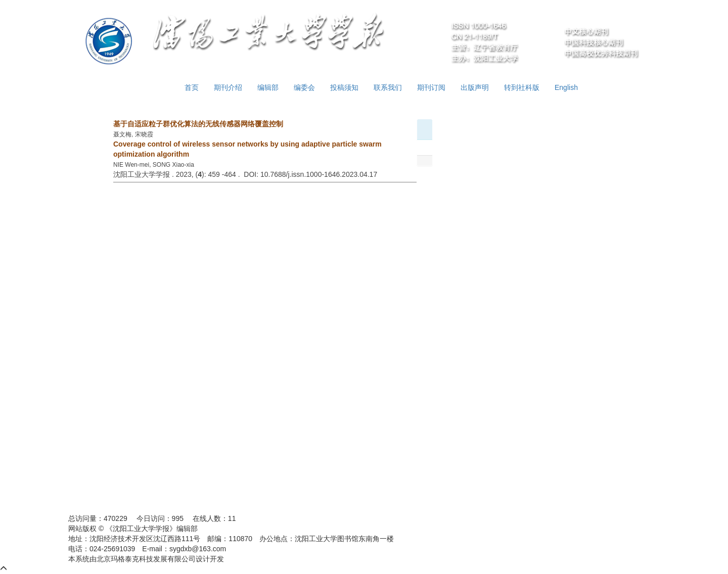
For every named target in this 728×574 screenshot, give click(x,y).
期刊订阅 (431, 87)
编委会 (304, 87)
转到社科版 (522, 87)
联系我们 (388, 87)
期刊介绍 (228, 87)
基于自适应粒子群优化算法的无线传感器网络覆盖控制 (198, 124)
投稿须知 (344, 87)
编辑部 (268, 87)
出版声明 (475, 87)
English (566, 87)
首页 (192, 87)
